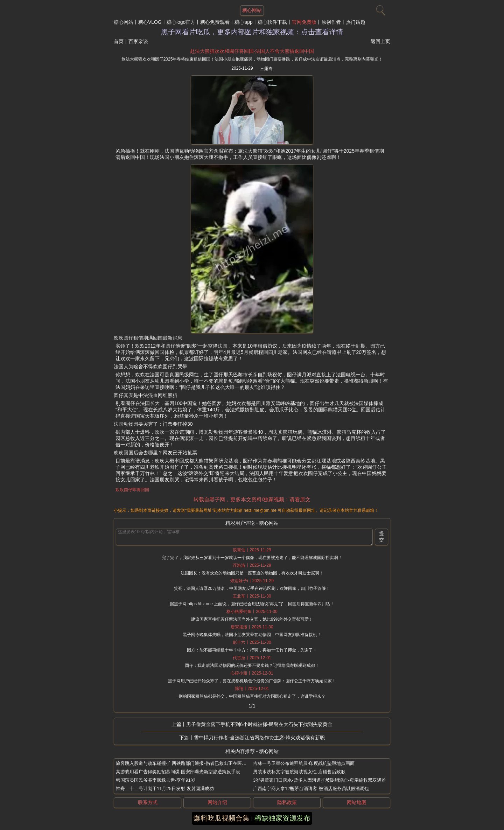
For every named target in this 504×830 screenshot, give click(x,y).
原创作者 (331, 22)
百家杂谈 (138, 41)
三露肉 (266, 69)
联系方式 (148, 802)
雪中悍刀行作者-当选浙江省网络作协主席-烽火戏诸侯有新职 (259, 738)
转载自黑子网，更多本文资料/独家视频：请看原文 (252, 499)
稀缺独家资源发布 (282, 818)
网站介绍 (217, 802)
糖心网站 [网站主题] (252, 10)
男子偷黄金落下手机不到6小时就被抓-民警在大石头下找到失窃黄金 (259, 724)
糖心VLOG (150, 22)
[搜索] (380, 9)
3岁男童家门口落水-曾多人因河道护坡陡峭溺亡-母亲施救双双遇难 (320, 780)
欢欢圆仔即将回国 (132, 490)
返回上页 (380, 41)
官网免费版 (304, 22)
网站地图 (357, 802)
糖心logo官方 (181, 22)
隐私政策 (287, 802)
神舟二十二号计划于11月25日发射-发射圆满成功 (165, 789)
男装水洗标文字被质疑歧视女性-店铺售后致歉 (299, 772)
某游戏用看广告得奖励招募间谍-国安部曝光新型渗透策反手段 (178, 772)
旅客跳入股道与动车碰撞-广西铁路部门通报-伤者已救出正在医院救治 (186, 763)
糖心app (243, 22)
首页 (119, 41)
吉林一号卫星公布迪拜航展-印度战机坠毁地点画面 (304, 763)
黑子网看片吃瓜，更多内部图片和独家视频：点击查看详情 (252, 32)
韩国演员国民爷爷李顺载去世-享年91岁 (156, 780)
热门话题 (356, 22)
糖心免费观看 (215, 22)
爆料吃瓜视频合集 (222, 818)
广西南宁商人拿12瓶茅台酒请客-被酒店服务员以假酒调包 (311, 789)
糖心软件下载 (272, 22)
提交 (381, 537)
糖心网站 (124, 22)
